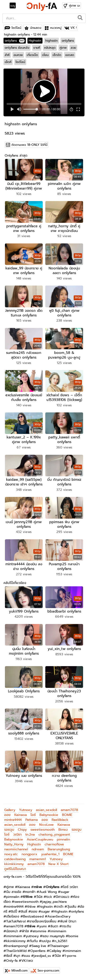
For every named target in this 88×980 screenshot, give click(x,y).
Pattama (32, 820)
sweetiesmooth (43, 830)
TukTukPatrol (16, 921)
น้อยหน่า (12, 931)
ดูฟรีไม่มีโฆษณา (15, 869)
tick (49, 897)
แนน (27, 956)
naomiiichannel (16, 849)
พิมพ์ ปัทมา (68, 921)
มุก (18, 956)
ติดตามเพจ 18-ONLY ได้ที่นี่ (29, 145)
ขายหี (37, 48)
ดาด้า (60, 907)
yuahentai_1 (50, 854)
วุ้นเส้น (72, 907)
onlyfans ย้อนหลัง (17, 48)
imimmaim (58, 931)
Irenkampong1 (17, 946)
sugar (65, 892)
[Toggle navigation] (14, 6)
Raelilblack (60, 820)
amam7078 (69, 810)
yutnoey (32, 936)
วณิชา (17, 835)
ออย (7, 815)
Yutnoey (26, 810)
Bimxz (63, 830)
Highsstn (35, 41)
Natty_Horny (14, 844)
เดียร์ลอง (13, 916)
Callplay (55, 951)
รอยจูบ (9, 830)
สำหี (7, 55)
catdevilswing (15, 859)
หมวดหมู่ (56, 28)
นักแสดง (36, 28)
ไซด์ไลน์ (16, 28)
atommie (40, 931)
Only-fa (12, 961)
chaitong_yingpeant (54, 835)
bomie (73, 936)
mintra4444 (13, 820)
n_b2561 (61, 941)
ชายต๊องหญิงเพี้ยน (43, 921)
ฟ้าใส (25, 931)
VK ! (74, 28)
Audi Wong (48, 892)
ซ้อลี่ (9, 956)
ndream (38, 849)
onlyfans (15, 41)
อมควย (18, 55)
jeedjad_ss (42, 956)
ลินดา (54, 926)
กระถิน (67, 926)
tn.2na (30, 835)
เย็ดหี (8, 62)
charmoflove (54, 844)
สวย (73, 48)
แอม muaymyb (54, 936)
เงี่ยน (45, 55)
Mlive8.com (19, 971)
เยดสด (70, 55)
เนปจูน (46, 941)
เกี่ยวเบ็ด (32, 55)
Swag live (39, 946)
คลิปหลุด (50, 48)
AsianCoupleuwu (40, 839)
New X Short (58, 864)
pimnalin (63, 839)
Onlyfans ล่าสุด (16, 156)
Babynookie (49, 815)
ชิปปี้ (14, 912)
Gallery (10, 810)
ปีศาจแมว (63, 897)
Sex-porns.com (48, 971)
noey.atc (11, 854)
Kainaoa (21, 815)
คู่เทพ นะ (75, 6)
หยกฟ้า (30, 892)
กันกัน (34, 941)
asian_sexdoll (46, 810)
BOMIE (67, 815)
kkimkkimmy (14, 864)
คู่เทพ (63, 48)
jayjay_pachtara (54, 902)
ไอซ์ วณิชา (71, 887)
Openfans (38, 951)
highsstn (52, 41)
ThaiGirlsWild (16, 951)
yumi (43, 926)
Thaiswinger (59, 946)
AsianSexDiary (59, 916)
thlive (31, 907)
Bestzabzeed (33, 916)
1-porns (70, 956)
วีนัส (39, 897)
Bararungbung (59, 849)
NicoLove (46, 825)
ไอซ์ (33, 815)
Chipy (22, 830)
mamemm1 (38, 859)
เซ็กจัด (57, 55)
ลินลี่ (24, 912)
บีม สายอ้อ (14, 892)
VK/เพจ (27, 961)
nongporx (29, 854)
